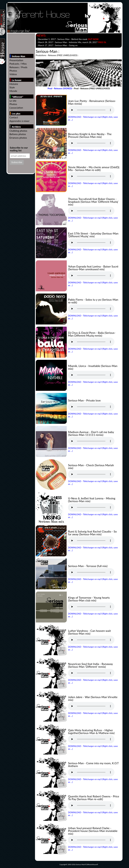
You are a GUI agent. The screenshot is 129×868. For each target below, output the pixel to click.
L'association (16, 108)
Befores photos (18, 134)
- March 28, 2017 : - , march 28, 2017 (72, 42)
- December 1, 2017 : (68, 39)
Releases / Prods (18, 67)
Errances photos (18, 138)
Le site (13, 101)
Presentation (16, 60)
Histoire (14, 84)
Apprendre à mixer (20, 121)
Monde (13, 91)
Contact (14, 117)
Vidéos (13, 74)
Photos (13, 71)
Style (12, 87)
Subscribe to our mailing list (19, 149)
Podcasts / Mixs (18, 64)
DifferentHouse (92, 864)
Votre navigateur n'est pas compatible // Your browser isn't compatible (91, 110)
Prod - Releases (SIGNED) (60, 88)
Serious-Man (80, 864)
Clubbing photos (18, 131)
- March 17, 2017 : (57, 45)
